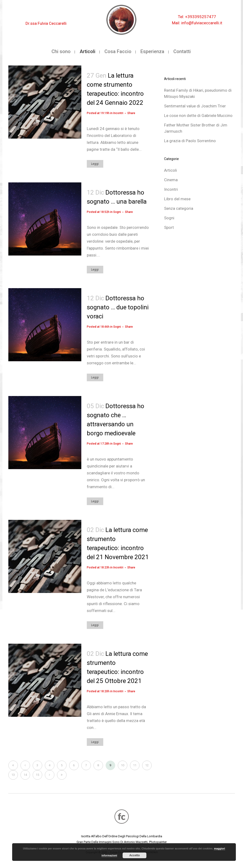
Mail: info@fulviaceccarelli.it (197, 23)
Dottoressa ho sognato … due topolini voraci (118, 307)
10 (123, 765)
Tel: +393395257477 (197, 17)
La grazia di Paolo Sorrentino (190, 141)
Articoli (171, 170)
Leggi (95, 164)
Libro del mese (177, 199)
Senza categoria (179, 208)
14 (25, 775)
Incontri (118, 113)
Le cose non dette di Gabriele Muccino (198, 115)
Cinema (171, 180)
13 (13, 775)
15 (37, 775)
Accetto (134, 855)
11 (135, 765)
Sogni (117, 212)
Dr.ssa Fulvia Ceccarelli (46, 23)
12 (147, 765)
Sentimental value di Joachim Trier (195, 106)
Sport (169, 227)
